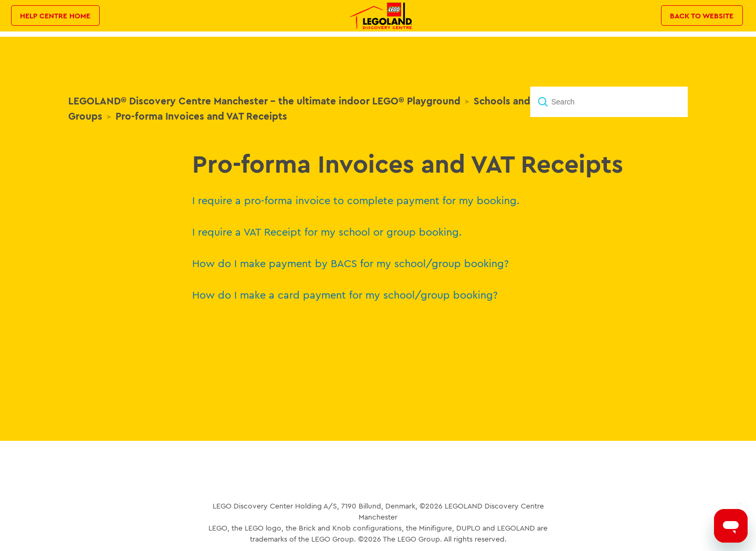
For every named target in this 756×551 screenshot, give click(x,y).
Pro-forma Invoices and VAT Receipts (201, 116)
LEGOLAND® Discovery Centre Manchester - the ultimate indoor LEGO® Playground (264, 101)
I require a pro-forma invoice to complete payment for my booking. (356, 200)
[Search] (609, 102)
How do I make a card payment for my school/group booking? (345, 295)
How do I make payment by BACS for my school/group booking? (350, 263)
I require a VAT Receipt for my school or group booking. (327, 232)
